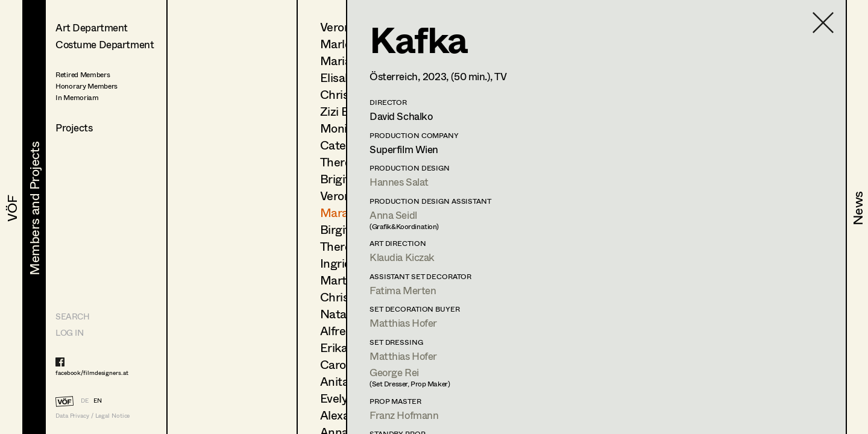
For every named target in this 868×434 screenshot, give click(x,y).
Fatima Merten (403, 290)
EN (98, 400)
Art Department (92, 27)
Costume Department (105, 44)
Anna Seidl (393, 215)
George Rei (394, 372)
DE (85, 400)
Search (72, 316)
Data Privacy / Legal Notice (93, 416)
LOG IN (69, 332)
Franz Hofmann (404, 415)
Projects (74, 127)
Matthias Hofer (403, 323)
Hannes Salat (399, 182)
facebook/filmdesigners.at (92, 373)
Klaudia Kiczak (402, 257)
